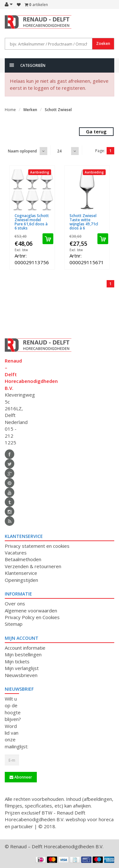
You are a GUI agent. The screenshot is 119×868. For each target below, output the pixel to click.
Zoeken (103, 43)
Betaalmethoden (23, 559)
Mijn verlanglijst (22, 668)
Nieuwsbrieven (21, 675)
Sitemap (14, 624)
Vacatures (16, 553)
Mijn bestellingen (23, 654)
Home (10, 110)
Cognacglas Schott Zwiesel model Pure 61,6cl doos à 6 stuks (32, 222)
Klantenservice (21, 573)
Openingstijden (21, 580)
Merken (30, 110)
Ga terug (96, 131)
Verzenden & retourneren (33, 566)
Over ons (15, 603)
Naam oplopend (22, 151)
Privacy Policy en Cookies (32, 617)
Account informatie (25, 648)
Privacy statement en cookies (37, 546)
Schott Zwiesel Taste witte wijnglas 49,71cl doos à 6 (84, 222)
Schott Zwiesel (58, 110)
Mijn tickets (17, 661)
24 (59, 151)
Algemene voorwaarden (31, 610)
